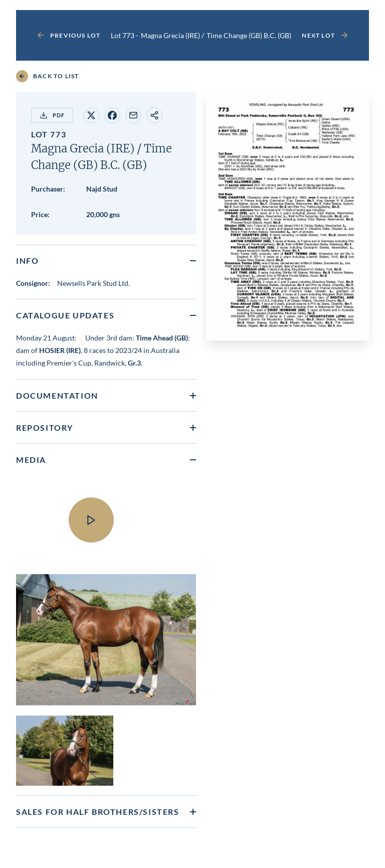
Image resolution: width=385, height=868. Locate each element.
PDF (52, 115)
